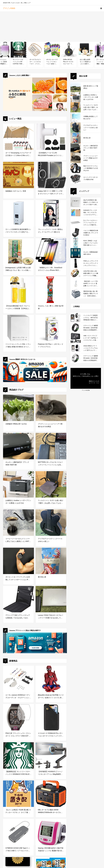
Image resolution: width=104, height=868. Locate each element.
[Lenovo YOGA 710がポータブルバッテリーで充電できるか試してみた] (51, 599)
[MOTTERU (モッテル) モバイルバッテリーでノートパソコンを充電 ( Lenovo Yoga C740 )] (51, 446)
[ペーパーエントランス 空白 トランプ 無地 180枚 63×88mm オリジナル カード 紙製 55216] (18, 328)
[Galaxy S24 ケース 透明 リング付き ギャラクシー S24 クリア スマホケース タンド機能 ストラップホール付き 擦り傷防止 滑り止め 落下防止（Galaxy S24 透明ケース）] (51, 175)
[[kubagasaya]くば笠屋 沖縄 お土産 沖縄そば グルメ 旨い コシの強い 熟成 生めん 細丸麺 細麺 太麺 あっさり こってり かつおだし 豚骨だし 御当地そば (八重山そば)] (18, 252)
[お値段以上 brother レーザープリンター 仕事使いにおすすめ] (18, 484)
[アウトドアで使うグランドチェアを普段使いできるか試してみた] (18, 599)
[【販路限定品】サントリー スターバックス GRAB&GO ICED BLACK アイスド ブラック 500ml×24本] (18, 755)
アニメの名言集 (86, 390)
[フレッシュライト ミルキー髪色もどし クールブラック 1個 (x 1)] (51, 213)
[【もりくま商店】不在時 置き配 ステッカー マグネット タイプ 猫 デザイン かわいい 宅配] (18, 794)
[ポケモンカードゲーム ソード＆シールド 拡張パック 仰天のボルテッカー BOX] (52, 50)
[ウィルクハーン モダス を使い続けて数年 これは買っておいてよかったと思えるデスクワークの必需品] (51, 484)
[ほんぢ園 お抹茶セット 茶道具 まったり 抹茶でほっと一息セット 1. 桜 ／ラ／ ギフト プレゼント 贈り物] (86, 50)
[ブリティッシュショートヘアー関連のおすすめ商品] (51, 408)
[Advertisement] (52, 27)
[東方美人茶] (51, 561)
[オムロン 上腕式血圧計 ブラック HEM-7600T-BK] (18, 446)
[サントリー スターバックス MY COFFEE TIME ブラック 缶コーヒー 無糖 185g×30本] (19, 50)
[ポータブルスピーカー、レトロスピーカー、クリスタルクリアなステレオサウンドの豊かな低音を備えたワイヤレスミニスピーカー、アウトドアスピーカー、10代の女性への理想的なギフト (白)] (35, 50)
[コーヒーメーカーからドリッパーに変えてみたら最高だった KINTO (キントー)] (18, 523)
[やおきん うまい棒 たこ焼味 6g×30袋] (51, 290)
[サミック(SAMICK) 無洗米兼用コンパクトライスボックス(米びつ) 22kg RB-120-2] (18, 213)
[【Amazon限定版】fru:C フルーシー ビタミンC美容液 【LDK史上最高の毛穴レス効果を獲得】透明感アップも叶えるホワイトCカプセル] (18, 290)
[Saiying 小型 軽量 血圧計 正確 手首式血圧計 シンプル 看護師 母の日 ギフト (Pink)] (51, 832)
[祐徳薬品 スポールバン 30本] (18, 175)
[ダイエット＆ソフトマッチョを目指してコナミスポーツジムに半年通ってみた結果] (18, 561)
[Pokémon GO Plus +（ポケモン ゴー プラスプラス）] (51, 328)
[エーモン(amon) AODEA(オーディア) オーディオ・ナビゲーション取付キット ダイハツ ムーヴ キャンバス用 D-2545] (18, 679)
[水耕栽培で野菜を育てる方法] (18, 408)
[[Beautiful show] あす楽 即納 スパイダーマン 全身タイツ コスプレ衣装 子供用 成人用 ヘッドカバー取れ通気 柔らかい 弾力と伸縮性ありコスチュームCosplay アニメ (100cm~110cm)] (51, 679)
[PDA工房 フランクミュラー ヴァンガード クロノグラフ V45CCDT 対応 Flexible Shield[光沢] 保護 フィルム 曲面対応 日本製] (18, 717)
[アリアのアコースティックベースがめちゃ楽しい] (51, 523)
